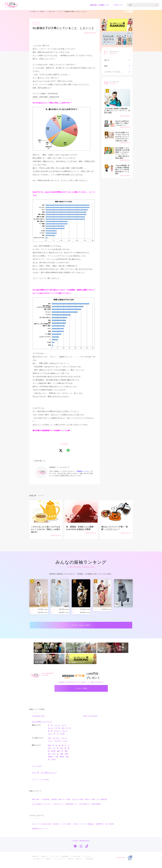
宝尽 (54, 758)
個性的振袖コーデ (71, 809)
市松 (67, 761)
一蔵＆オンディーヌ (79, 828)
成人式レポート (59, 809)
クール (50, 745)
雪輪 (62, 758)
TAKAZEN (56, 828)
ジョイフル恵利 (66, 828)
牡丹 (49, 753)
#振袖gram (91, 828)
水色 (63, 732)
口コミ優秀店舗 (102, 804)
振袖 (117, 66)
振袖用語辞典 (65, 861)
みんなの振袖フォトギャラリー (42, 809)
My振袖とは (44, 861)
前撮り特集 (35, 804)
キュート (64, 743)
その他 (62, 738)
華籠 (66, 755)
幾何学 (62, 761)
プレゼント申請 (81, 692)
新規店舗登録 (89, 863)
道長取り (51, 761)
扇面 (58, 755)
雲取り (67, 758)
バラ (54, 753)
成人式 (117, 60)
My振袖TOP (35, 861)
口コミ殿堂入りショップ (49, 777)
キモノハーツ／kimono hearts (41, 828)
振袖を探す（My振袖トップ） (100, 5)
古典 (49, 743)
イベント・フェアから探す (40, 784)
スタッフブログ (55, 861)
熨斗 (49, 758)
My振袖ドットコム (83, 471)
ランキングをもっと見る (81, 626)
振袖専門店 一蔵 (102, 828)
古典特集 (54, 804)
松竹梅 (53, 755)
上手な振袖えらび (85, 809)
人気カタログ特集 (77, 804)
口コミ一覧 (35, 777)
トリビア (36, 23)
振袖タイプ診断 (90, 804)
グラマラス (58, 745)
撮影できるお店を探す (91, 721)
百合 (62, 753)
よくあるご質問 (76, 861)
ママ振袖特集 (45, 804)
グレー (50, 738)
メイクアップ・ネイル (117, 72)
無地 (49, 750)
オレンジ (51, 732)
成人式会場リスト (38, 863)
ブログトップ (118, 5)
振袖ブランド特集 (64, 804)
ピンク (64, 730)
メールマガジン (87, 861)
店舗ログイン (79, 863)
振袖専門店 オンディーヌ (40, 833)
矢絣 (57, 761)
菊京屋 (111, 828)
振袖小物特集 (96, 809)
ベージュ (57, 730)
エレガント (56, 743)
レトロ (65, 745)
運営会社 (71, 863)
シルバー (64, 735)
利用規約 (48, 863)
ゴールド (57, 735)
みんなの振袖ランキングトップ (42, 726)
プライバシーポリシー (59, 863)
